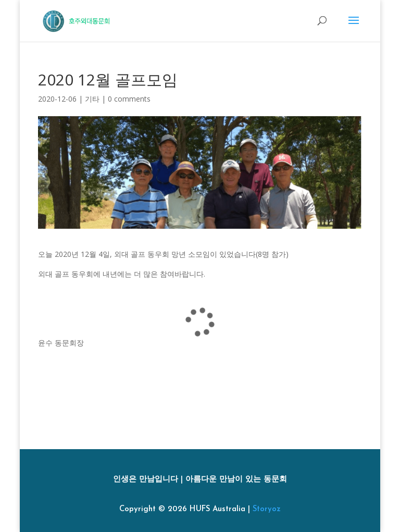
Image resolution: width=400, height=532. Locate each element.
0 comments (129, 99)
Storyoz (267, 509)
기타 (92, 99)
